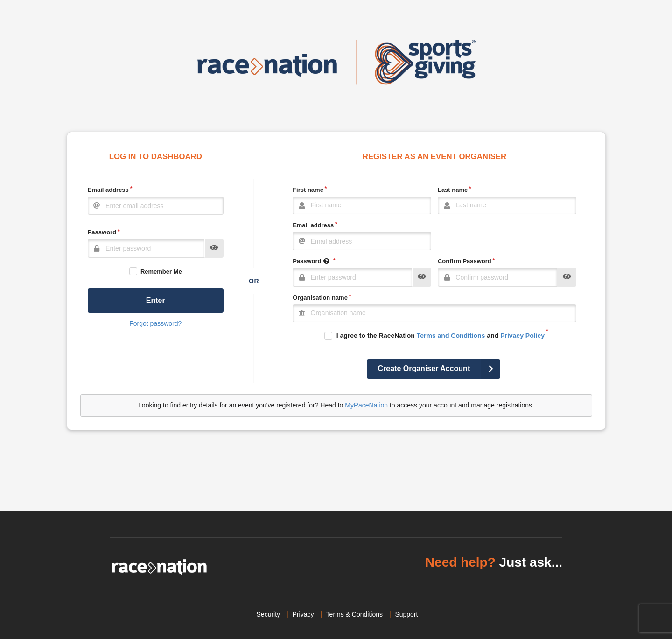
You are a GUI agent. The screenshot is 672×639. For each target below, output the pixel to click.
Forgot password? (155, 323)
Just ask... (531, 562)
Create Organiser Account (439, 369)
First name (308, 190)
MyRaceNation (366, 405)
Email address (108, 190)
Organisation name (320, 298)
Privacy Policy (522, 336)
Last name (453, 190)
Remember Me (161, 271)
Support (406, 614)
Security (269, 614)
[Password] (146, 248)
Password (102, 232)
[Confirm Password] (498, 277)
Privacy (303, 614)
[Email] (156, 206)
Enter (156, 300)
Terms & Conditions (354, 614)
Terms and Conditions (451, 336)
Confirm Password (465, 261)
